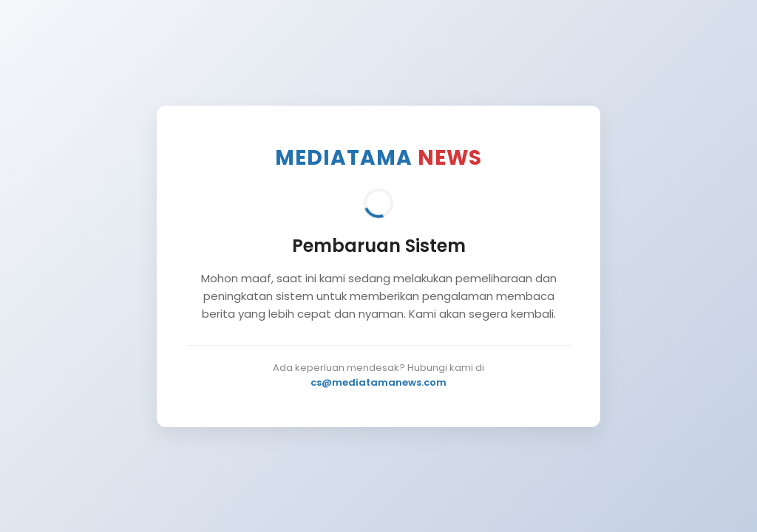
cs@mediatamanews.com (378, 382)
